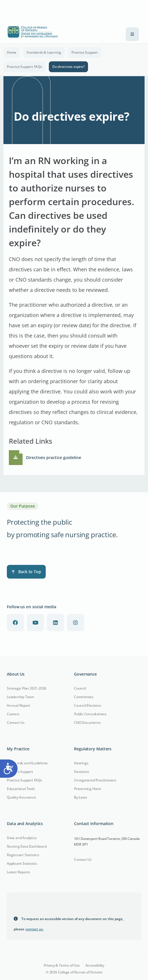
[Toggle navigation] (132, 34)
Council (80, 688)
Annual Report (18, 705)
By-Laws (81, 797)
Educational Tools (21, 789)
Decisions (82, 772)
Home (12, 52)
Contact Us (16, 723)
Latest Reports (18, 872)
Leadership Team (20, 697)
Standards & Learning (44, 52)
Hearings (81, 763)
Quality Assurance (21, 797)
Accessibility (95, 965)
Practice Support (85, 52)
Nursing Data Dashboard (27, 846)
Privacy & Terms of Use (62, 965)
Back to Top (26, 572)
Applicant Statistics (22, 863)
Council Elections (88, 705)
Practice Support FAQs (24, 67)
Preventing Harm (88, 789)
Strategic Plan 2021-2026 (27, 688)
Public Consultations (90, 714)
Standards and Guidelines (27, 763)
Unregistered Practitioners (95, 780)
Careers (13, 714)
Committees (84, 697)
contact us (34, 929)
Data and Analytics (22, 838)
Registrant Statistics (23, 855)
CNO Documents (87, 723)
